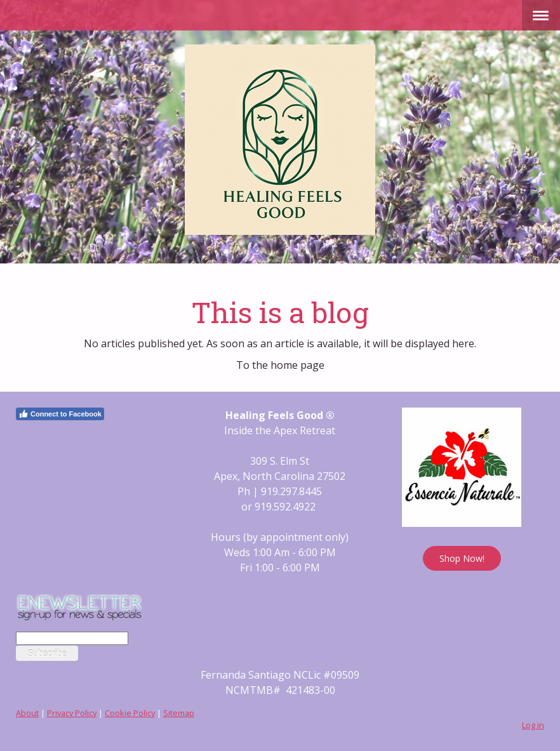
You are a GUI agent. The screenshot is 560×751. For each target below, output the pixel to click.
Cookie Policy (130, 713)
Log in (533, 725)
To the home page (280, 365)
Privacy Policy (72, 713)
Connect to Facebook (60, 414)
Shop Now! (462, 558)
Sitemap (179, 713)
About (27, 713)
